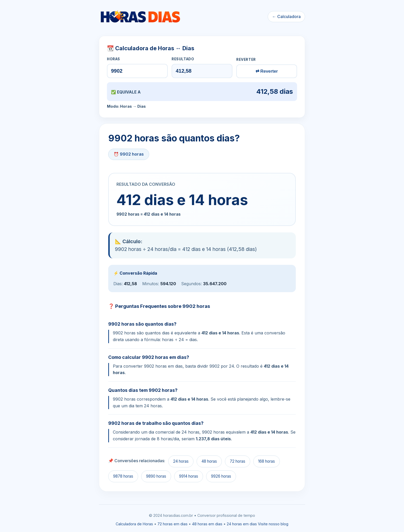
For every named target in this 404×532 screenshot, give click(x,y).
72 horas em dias (172, 524)
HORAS (113, 59)
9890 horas (156, 476)
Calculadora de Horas (134, 524)
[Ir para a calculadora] (140, 17)
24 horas (181, 461)
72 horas (238, 461)
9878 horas (123, 476)
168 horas (267, 461)
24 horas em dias (242, 524)
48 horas (209, 461)
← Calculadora (286, 16)
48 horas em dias (207, 524)
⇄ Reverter (267, 71)
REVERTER (246, 60)
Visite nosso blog (273, 524)
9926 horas (221, 476)
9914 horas (189, 476)
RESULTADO (183, 59)
